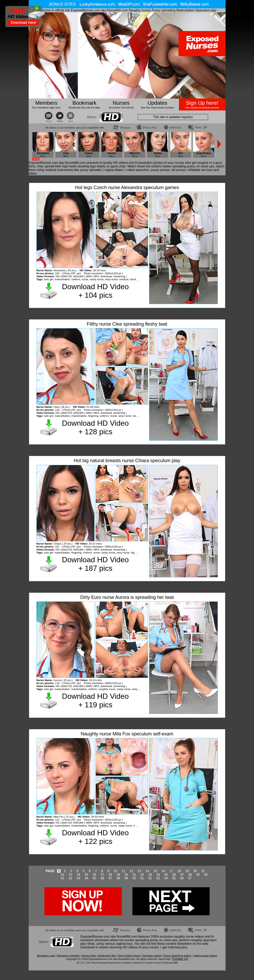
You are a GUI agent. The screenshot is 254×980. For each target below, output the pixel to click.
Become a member (69, 956)
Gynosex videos (152, 956)
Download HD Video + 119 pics (95, 700)
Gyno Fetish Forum (129, 956)
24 (78, 875)
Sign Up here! (202, 103)
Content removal (153, 963)
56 (182, 878)
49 (126, 878)
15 (155, 871)
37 (182, 875)
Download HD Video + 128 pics (95, 427)
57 (190, 878)
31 (134, 875)
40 (206, 875)
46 (102, 878)
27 (102, 875)
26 (94, 875)
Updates (157, 103)
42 (70, 878)
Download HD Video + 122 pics (95, 837)
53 (158, 878)
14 (147, 871)
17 (171, 871)
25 (86, 875)
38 (190, 875)
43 (78, 878)
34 (158, 875)
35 (166, 875)
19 (187, 871)
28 (110, 875)
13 (139, 871)
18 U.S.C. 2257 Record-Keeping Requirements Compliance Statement (109, 963)
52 (150, 878)
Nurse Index (89, 956)
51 (142, 878)
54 (166, 878)
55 (174, 878)
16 (163, 871)
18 (179, 871)
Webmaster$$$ (171, 963)
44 (86, 878)
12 (131, 871)
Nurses (121, 103)
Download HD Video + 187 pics (95, 564)
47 (110, 878)
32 (142, 875)
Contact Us (180, 959)
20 (195, 871)
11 (123, 871)
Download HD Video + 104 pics (95, 291)
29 (118, 875)
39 (198, 875)
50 (134, 878)
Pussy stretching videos (177, 956)
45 (94, 878)
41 (63, 878)
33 (150, 875)
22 (63, 875)
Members (46, 103)
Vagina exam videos (205, 956)
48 (118, 878)
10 (115, 871)
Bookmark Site (107, 956)
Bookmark (84, 103)
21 (203, 871)
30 (126, 875)
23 (70, 875)
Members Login (46, 956)
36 (174, 875)
